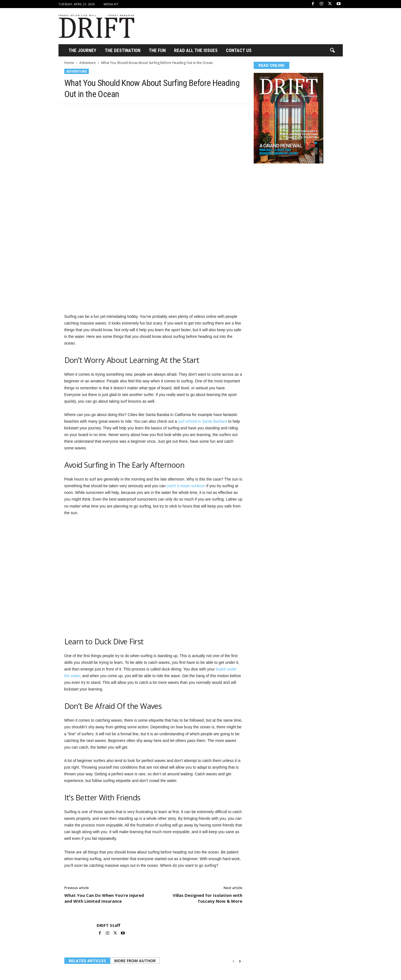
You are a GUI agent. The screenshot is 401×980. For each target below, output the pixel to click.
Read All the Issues (196, 50)
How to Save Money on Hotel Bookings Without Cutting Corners (151, 931)
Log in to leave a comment (87, 965)
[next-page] (240, 872)
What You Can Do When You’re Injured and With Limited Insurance (104, 809)
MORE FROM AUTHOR (135, 872)
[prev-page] (233, 872)
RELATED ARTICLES (87, 872)
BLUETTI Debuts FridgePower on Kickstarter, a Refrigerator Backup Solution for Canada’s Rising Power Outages (213, 933)
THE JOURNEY (82, 50)
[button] (332, 51)
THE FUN (157, 50)
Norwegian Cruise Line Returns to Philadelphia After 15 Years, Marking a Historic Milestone (92, 931)
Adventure (88, 63)
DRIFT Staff (108, 836)
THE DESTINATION (123, 50)
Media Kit (111, 4)
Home (69, 63)
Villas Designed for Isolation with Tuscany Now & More (207, 809)
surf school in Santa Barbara (203, 332)
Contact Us (239, 50)
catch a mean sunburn (186, 397)
